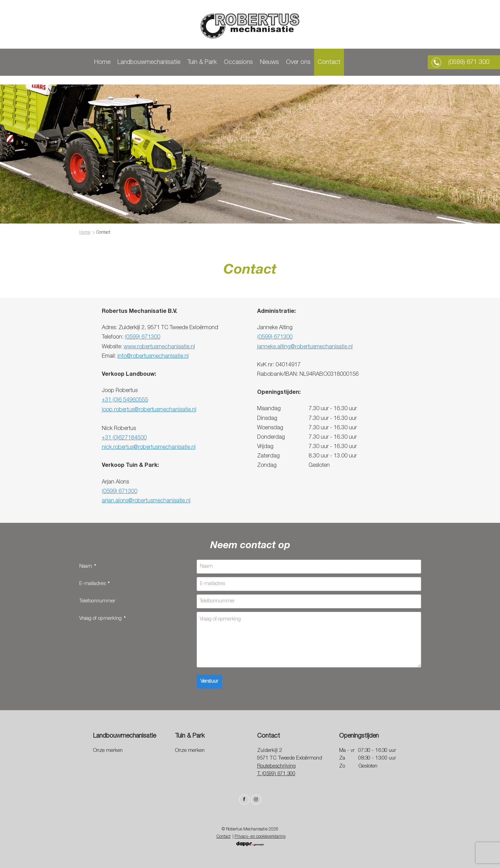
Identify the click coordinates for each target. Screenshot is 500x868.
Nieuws (279, 62)
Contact (339, 62)
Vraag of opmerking (100, 618)
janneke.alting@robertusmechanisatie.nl (305, 347)
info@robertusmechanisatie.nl (153, 356)
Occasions (248, 62)
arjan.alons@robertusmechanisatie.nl (146, 501)
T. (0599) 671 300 (276, 774)
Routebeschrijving (276, 766)
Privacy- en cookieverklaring (260, 836)
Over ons (308, 62)
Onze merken (108, 750)
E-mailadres (92, 583)
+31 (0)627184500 (124, 438)
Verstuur (209, 681)
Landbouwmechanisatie (159, 62)
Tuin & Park (212, 62)
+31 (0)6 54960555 (125, 400)
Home (112, 62)
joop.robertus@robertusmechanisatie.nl (149, 409)
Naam (85, 565)
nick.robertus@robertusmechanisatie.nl (149, 447)
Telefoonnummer (97, 601)
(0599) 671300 (142, 337)
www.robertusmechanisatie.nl (159, 347)
